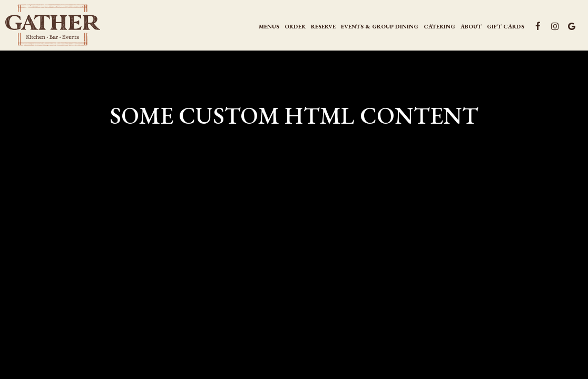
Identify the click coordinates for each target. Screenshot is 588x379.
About (471, 26)
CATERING (439, 26)
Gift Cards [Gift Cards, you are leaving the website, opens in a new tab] (506, 26)
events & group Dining (380, 26)
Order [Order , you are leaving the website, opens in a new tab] (295, 26)
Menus (269, 26)
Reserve (323, 26)
